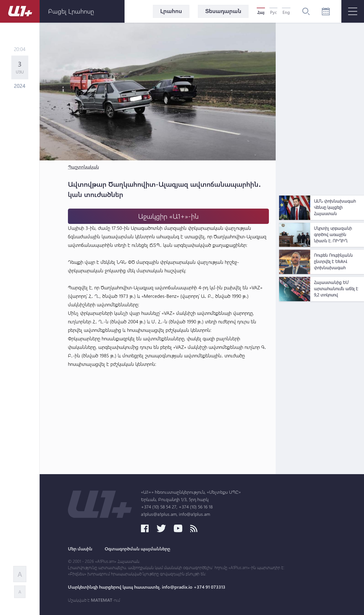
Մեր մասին (80, 549)
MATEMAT (102, 600)
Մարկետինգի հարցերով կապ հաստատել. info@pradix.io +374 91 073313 (147, 587)
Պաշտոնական (83, 167)
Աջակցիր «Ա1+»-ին (168, 216)
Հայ (261, 12)
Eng (286, 12)
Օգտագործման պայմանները (137, 549)
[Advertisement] (322, 108)
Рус (273, 12)
